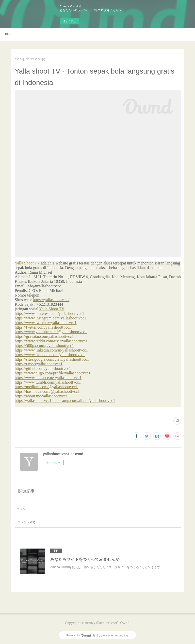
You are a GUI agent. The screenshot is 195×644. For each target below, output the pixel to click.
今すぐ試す (70, 21)
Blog (8, 34)
